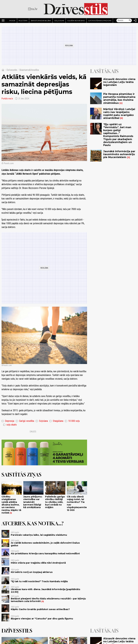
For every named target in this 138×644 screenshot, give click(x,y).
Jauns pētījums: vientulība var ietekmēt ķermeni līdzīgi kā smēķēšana (33, 502)
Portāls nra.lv (7, 99)
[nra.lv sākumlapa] (33, 9)
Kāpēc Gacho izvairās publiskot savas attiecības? (40, 609)
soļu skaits (10, 425)
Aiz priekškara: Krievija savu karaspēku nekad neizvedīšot (45, 554)
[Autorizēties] (135, 20)
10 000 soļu (72, 421)
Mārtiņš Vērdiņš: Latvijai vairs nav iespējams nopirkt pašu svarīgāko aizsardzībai (119, 114)
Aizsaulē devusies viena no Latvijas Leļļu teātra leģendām (119, 82)
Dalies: (33, 432)
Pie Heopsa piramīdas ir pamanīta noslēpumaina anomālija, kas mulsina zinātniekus (119, 98)
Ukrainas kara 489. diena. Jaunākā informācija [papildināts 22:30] (46, 591)
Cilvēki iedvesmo (76, 21)
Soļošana (42, 421)
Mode (12, 21)
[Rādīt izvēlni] (3, 20)
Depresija (8, 421)
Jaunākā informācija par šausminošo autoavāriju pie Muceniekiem (119, 154)
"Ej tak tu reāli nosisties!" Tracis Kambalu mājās (39, 581)
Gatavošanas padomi (100, 21)
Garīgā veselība (25, 421)
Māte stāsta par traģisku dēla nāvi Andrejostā (38, 563)
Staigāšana (56, 421)
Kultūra (23, 21)
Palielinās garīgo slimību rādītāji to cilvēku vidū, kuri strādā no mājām (55, 502)
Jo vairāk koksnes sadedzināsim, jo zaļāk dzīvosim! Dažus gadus (45, 544)
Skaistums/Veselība (41, 21)
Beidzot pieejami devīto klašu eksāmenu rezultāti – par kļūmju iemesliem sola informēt (48, 600)
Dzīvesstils (12, 70)
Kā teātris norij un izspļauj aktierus (32, 572)
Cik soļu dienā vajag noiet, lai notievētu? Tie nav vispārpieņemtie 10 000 (77, 503)
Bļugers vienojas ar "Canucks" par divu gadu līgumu (42, 619)
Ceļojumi (59, 21)
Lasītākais (104, 71)
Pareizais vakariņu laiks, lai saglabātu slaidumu (39, 535)
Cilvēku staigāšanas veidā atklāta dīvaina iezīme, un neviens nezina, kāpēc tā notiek (11, 505)
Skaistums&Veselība (29, 70)
